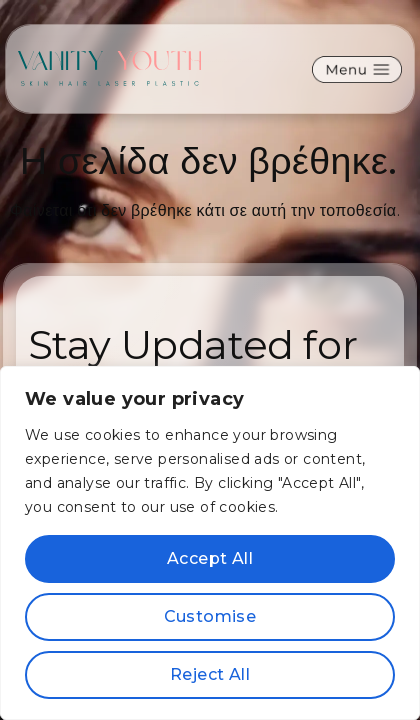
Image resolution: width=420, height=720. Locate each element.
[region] (210, 543)
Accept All (210, 558)
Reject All (210, 674)
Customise (210, 616)
